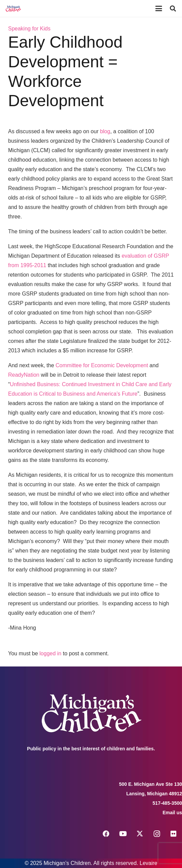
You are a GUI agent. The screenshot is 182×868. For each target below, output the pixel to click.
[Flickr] (174, 834)
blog (105, 131)
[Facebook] (106, 834)
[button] (159, 8)
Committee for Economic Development (102, 365)
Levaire (149, 863)
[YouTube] (123, 834)
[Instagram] (157, 834)
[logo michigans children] (13, 8)
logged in (50, 653)
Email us (172, 813)
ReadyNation (24, 375)
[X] (140, 834)
